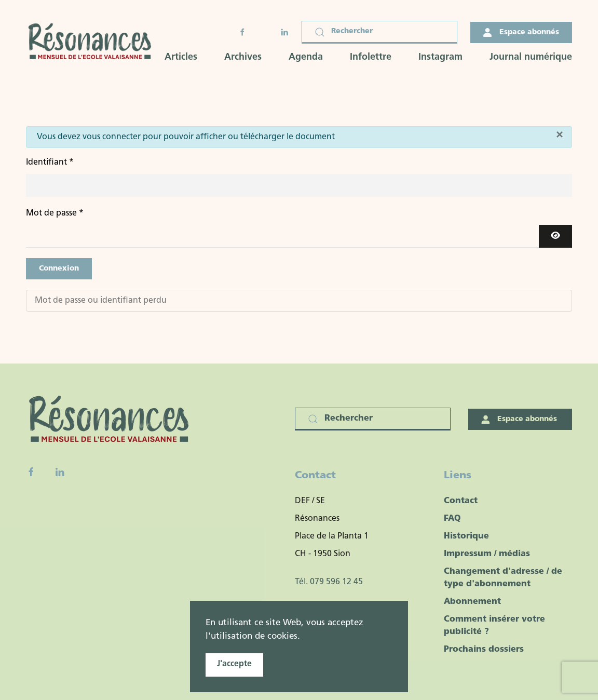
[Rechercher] (379, 32)
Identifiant (50, 163)
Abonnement (472, 602)
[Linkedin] (60, 472)
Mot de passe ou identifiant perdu (101, 301)
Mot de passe (55, 213)
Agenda (306, 57)
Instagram (440, 57)
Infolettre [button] (371, 57)
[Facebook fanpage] (31, 472)
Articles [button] (181, 57)
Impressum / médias (487, 554)
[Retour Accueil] (93, 42)
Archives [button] (243, 57)
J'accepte (234, 664)
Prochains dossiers (484, 650)
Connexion (59, 269)
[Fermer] (560, 134)
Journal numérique (531, 57)
